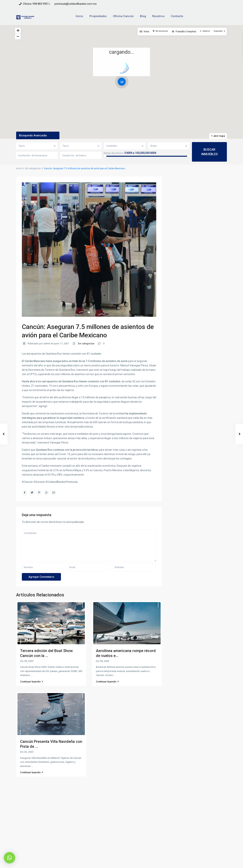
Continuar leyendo (32, 682)
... (32, 675)
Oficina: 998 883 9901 (36, 4)
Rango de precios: (114, 153)
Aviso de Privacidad (181, 862)
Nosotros (158, 16)
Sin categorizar (33, 168)
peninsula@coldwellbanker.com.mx (75, 4)
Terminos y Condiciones (213, 862)
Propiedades (98, 16)
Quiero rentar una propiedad (195, 820)
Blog (143, 16)
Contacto (177, 16)
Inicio (79, 16)
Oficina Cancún (123, 16)
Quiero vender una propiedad (196, 813)
